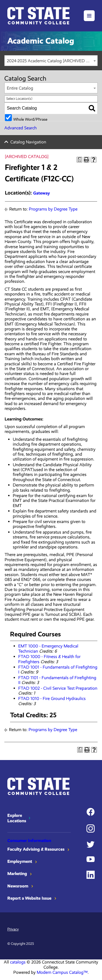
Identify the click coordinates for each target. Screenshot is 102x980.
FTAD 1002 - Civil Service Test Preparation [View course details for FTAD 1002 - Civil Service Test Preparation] (58, 688)
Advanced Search (21, 128)
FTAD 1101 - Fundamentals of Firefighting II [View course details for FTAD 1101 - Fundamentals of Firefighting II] (57, 680)
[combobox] (51, 61)
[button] (89, 16)
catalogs (18, 962)
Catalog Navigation (28, 142)
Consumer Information (29, 841)
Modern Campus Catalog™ (62, 972)
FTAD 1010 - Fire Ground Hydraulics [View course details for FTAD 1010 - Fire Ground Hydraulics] (52, 698)
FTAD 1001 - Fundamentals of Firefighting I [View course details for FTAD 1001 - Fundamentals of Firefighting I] (58, 670)
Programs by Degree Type (53, 209)
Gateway (41, 193)
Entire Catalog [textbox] (20, 88)
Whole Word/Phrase (30, 119)
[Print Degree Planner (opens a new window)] (79, 160)
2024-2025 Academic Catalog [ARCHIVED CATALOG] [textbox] (52, 61)
